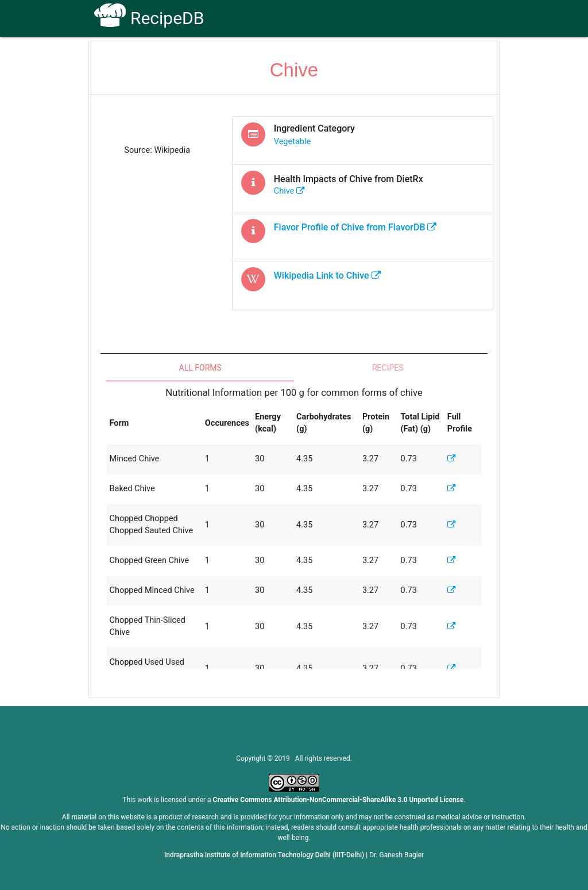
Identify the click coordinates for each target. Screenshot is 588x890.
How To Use (263, 58)
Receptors (321, 58)
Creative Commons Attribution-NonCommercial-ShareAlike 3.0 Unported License (339, 800)
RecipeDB (149, 18)
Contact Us (414, 58)
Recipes (388, 368)
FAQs (367, 58)
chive (289, 191)
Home (213, 58)
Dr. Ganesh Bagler (396, 855)
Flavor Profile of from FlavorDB (355, 227)
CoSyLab (468, 58)
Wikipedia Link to (327, 276)
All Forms (200, 368)
